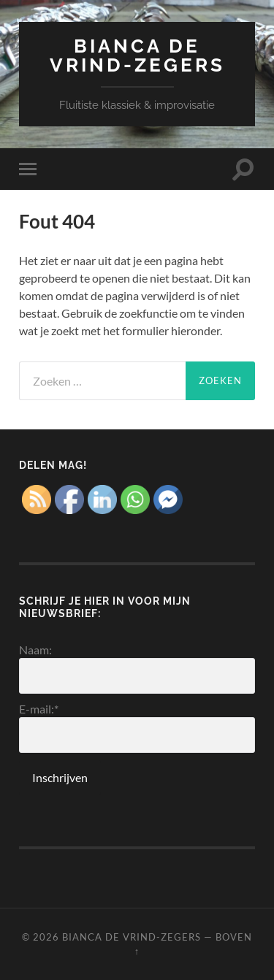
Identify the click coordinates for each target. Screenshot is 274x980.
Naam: (137, 668)
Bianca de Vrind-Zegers (137, 55)
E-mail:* (137, 727)
